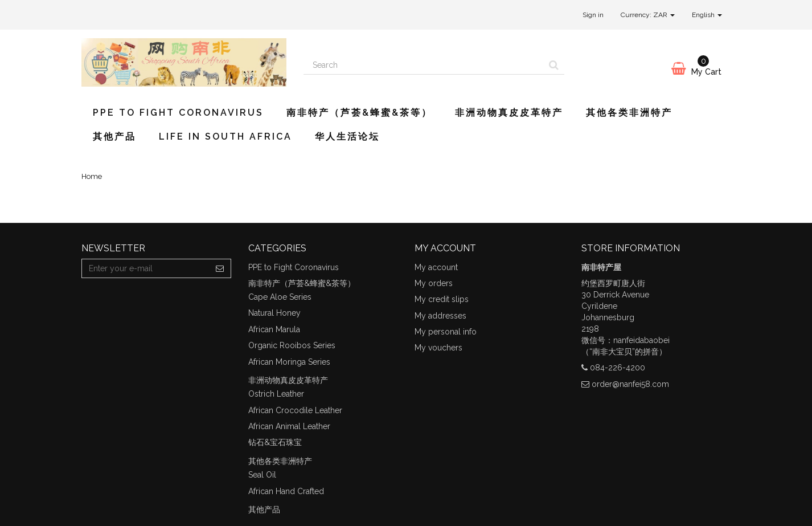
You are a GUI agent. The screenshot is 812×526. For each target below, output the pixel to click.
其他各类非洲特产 (629, 113)
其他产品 (114, 136)
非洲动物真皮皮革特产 (509, 113)
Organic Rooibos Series (292, 345)
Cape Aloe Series (280, 297)
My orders (434, 283)
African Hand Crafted (286, 491)
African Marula (274, 329)
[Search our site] (424, 65)
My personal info (446, 332)
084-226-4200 (618, 368)
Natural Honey (274, 313)
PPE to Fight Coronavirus (178, 113)
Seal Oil (262, 475)
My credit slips (442, 299)
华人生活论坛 (347, 136)
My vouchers (438, 348)
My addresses (440, 316)
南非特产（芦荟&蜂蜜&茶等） (359, 113)
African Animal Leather (289, 426)
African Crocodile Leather (295, 410)
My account (436, 267)
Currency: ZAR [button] (648, 15)
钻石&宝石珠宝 (275, 442)
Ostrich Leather (276, 394)
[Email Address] (145, 268)
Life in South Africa (225, 136)
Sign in (593, 15)
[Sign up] (220, 268)
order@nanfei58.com (630, 384)
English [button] (707, 15)
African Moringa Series (289, 362)
